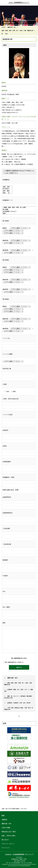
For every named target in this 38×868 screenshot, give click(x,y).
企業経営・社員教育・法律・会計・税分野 (19, 703)
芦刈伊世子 (7, 189)
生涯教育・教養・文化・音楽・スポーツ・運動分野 (18, 690)
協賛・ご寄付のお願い (9, 836)
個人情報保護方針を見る (19, 658)
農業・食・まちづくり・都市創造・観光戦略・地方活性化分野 (18, 697)
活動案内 (4, 820)
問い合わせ (5, 840)
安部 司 (7, 193)
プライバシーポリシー (8, 844)
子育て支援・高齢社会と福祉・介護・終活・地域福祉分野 (18, 709)
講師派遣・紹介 (13, 678)
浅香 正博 (7, 187)
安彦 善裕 (7, 191)
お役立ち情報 (6, 828)
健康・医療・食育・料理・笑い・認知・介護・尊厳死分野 (18, 684)
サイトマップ (6, 848)
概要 (3, 816)
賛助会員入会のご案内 (9, 832)
